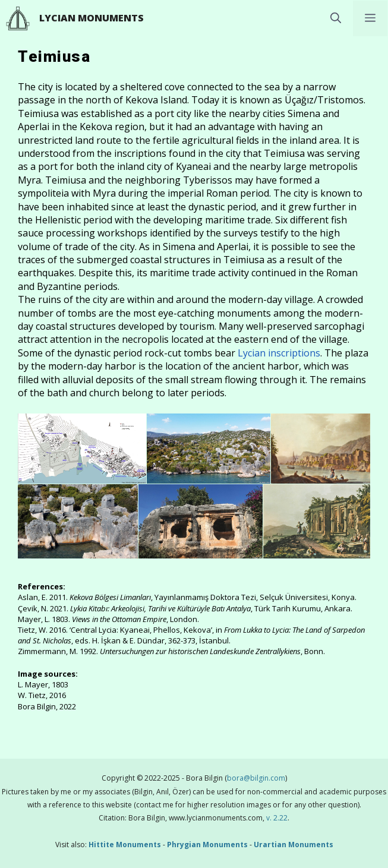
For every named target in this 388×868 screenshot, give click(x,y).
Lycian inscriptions (279, 353)
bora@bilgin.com (256, 778)
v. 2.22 (276, 818)
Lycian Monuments (92, 18)
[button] (336, 18)
